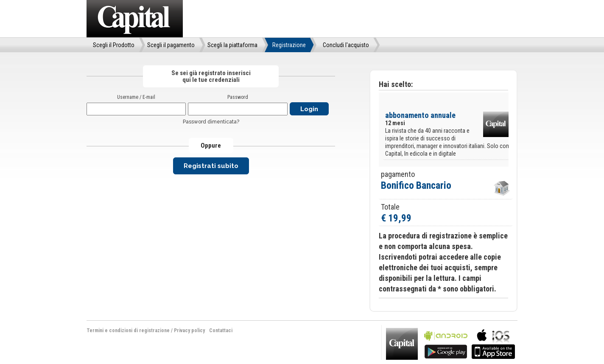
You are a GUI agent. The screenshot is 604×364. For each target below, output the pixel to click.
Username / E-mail (136, 97)
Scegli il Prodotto (114, 45)
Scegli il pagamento (171, 45)
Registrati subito (211, 166)
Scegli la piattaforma (232, 45)
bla (446, 343)
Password (238, 97)
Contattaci (221, 330)
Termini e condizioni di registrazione (128, 330)
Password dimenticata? (211, 122)
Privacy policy (189, 330)
